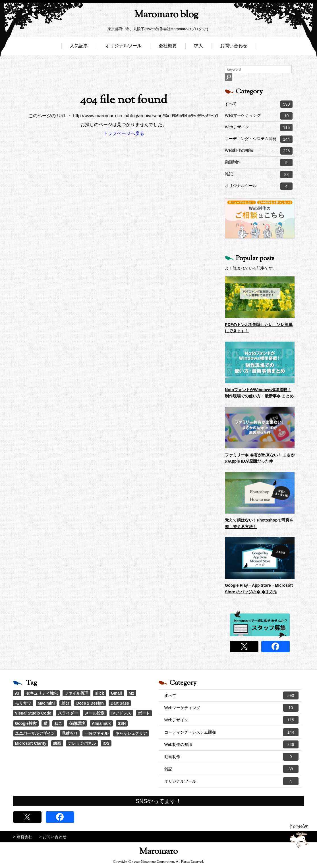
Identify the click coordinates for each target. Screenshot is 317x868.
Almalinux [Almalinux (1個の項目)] (101, 723)
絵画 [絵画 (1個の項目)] (57, 743)
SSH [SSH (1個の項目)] (122, 723)
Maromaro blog (159, 16)
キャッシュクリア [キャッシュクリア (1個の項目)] (131, 733)
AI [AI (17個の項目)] (17, 693)
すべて (259, 104)
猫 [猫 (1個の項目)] (45, 723)
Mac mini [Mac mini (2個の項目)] (46, 703)
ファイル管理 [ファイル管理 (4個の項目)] (76, 693)
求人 (198, 48)
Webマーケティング (259, 116)
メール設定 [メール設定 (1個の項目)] (95, 713)
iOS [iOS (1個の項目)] (106, 743)
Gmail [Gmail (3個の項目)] (116, 693)
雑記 (259, 175)
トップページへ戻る (124, 133)
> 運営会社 (23, 837)
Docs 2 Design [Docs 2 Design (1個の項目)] (90, 703)
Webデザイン (259, 128)
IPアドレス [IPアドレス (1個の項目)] (121, 713)
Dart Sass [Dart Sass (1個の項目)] (120, 703)
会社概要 (168, 48)
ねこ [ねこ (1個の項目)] (58, 723)
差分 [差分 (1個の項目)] (65, 703)
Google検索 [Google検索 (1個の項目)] (26, 723)
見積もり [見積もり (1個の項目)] (70, 733)
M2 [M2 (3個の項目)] (131, 693)
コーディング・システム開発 (259, 139)
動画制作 (259, 163)
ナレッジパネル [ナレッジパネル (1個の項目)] (82, 743)
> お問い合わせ (53, 837)
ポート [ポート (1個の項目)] (144, 713)
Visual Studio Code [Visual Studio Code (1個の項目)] (33, 713)
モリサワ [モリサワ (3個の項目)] (23, 703)
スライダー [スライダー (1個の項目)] (68, 713)
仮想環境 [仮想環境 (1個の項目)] (77, 723)
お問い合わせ (234, 48)
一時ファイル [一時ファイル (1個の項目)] (96, 733)
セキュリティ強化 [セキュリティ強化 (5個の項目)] (42, 693)
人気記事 (79, 48)
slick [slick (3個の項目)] (100, 693)
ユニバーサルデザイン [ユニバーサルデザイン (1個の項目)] (35, 733)
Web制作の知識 (259, 151)
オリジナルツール (123, 48)
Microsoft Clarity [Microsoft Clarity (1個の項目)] (31, 743)
